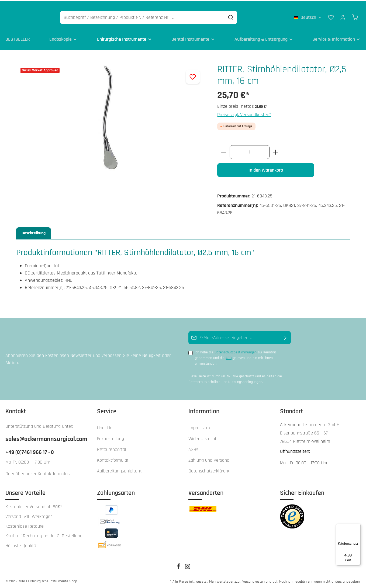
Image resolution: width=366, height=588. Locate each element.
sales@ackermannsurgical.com (46, 437)
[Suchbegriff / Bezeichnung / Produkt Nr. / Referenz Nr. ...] (168, 16)
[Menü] (357, 527)
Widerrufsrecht (202, 437)
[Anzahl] (250, 150)
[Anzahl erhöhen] (276, 150)
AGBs (193, 448)
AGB (229, 357)
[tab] (34, 232)
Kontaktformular (53, 472)
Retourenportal (112, 448)
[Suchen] (256, 16)
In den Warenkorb (266, 168)
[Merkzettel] (331, 16)
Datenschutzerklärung (209, 469)
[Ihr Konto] (343, 16)
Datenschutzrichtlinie (204, 380)
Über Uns (106, 426)
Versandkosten (253, 580)
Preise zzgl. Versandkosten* (244, 113)
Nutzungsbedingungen (245, 380)
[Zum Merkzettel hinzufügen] (193, 75)
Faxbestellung (111, 437)
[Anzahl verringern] (224, 150)
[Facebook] (179, 567)
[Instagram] (188, 567)
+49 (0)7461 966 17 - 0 (30, 451)
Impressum (199, 426)
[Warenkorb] (355, 16)
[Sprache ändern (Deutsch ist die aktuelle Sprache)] (308, 16)
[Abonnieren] (286, 336)
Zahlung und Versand (209, 459)
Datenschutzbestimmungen (236, 351)
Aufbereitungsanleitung (120, 469)
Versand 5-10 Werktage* (29, 515)
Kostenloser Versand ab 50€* (34, 505)
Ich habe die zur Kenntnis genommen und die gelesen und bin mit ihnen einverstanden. (236, 356)
